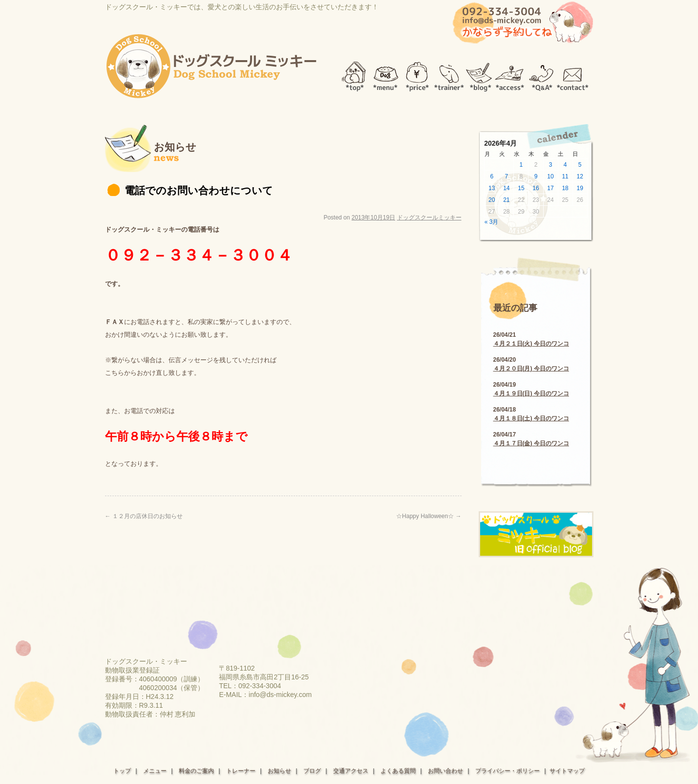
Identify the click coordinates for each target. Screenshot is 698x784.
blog (480, 74)
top (351, 74)
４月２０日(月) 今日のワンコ (531, 369)
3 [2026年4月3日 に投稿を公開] (551, 165)
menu (386, 74)
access (510, 74)
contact (573, 74)
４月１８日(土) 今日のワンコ (531, 418)
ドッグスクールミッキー (429, 218)
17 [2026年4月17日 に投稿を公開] (550, 188)
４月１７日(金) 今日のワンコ (531, 443)
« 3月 (492, 222)
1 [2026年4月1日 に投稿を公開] (521, 165)
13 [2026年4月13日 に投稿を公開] (492, 188)
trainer (449, 74)
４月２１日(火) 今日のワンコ (531, 344)
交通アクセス (351, 771)
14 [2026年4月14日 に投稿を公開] (506, 188)
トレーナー (241, 771)
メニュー (155, 771)
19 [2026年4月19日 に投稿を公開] (580, 188)
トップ (122, 771)
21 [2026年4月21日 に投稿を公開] (506, 200)
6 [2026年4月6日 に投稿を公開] (492, 176)
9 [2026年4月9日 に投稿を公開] (536, 176)
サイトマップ (567, 771)
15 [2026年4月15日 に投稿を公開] (521, 188)
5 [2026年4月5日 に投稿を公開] (580, 165)
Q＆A (541, 74)
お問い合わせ (445, 771)
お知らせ (279, 771)
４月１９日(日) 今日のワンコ (531, 393)
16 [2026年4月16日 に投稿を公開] (536, 188)
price (417, 74)
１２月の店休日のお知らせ (144, 516)
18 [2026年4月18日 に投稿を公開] (565, 188)
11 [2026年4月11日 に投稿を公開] (565, 176)
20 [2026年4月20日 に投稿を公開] (492, 200)
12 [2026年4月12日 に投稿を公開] (580, 176)
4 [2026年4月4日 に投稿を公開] (565, 165)
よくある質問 (398, 771)
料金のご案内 (196, 771)
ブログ (312, 771)
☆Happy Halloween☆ (429, 516)
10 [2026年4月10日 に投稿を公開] (550, 176)
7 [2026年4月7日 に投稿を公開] (507, 176)
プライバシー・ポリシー (508, 771)
